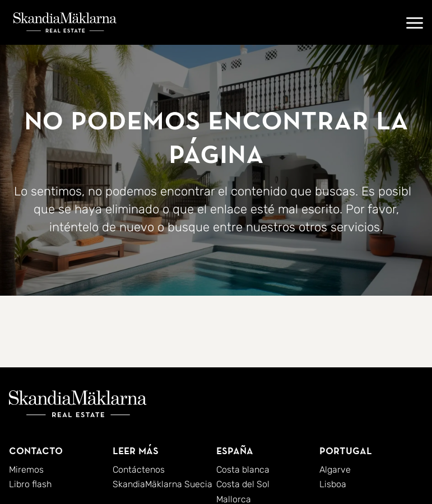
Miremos (26, 470)
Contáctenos (139, 470)
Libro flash (30, 484)
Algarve (335, 470)
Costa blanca (243, 470)
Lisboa (333, 484)
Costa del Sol (243, 484)
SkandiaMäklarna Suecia (162, 484)
